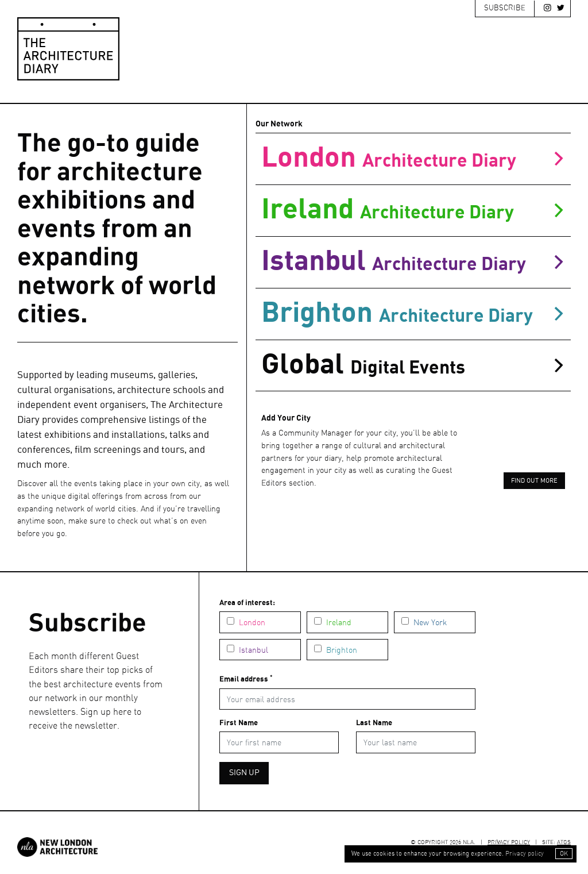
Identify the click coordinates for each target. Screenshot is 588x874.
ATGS (564, 842)
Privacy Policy (509, 842)
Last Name (374, 723)
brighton (413, 313)
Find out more (534, 481)
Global (413, 365)
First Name (239, 723)
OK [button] (564, 854)
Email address (246, 679)
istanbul (413, 262)
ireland (413, 210)
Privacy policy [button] (525, 854)
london (413, 158)
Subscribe (505, 8)
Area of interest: (247, 603)
